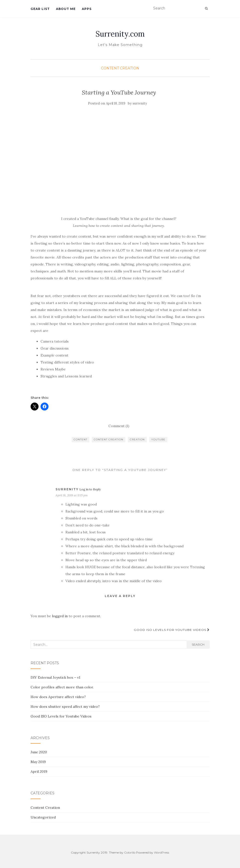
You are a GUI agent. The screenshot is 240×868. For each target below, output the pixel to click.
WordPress (162, 852)
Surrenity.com (120, 34)
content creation (109, 439)
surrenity (140, 103)
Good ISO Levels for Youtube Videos (172, 630)
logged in (60, 616)
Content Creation (120, 68)
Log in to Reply (90, 489)
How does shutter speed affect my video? (65, 707)
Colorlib (130, 852)
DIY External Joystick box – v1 (55, 677)
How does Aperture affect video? (58, 697)
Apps (87, 9)
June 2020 (39, 752)
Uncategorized (43, 817)
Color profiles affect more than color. (62, 687)
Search (198, 644)
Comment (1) (119, 426)
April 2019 (39, 771)
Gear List (40, 9)
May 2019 (38, 762)
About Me (66, 9)
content (80, 439)
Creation (137, 439)
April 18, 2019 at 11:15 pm (72, 495)
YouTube (158, 439)
